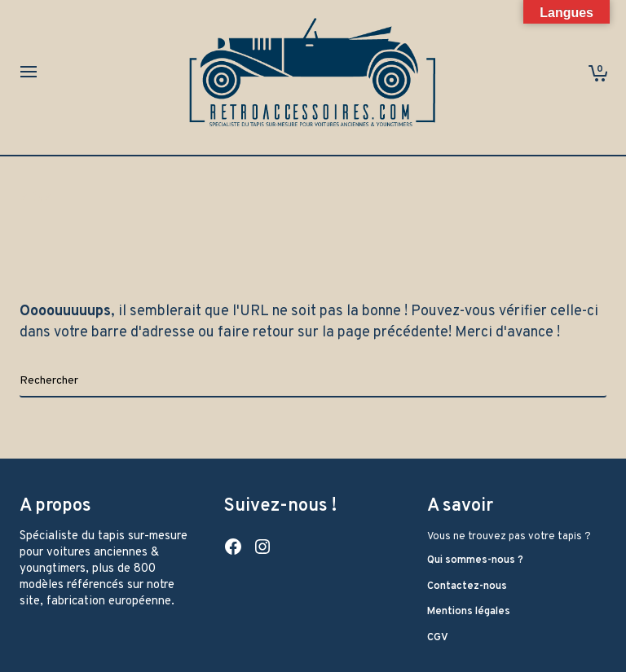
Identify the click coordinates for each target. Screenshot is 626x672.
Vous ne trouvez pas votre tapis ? (509, 537)
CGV (438, 638)
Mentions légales (469, 612)
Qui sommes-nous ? (475, 560)
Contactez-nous (467, 586)
